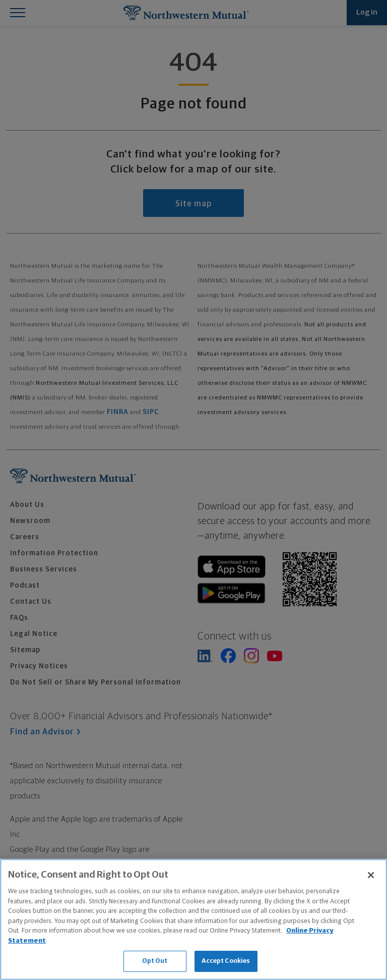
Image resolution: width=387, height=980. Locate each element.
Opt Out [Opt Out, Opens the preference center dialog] (155, 961)
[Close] (371, 875)
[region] (193, 919)
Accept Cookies (226, 961)
